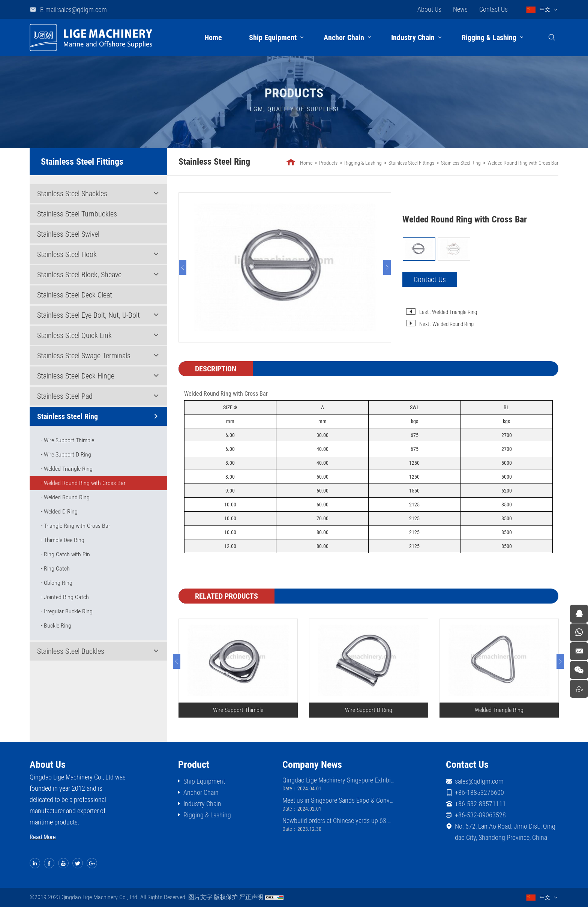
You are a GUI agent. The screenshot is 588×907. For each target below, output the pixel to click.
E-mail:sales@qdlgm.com (73, 10)
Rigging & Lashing (489, 38)
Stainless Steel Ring (67, 416)
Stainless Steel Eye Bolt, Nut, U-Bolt (88, 315)
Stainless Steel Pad (65, 396)
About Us (429, 9)
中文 (545, 9)
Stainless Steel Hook (67, 254)
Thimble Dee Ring (64, 540)
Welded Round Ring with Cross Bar (85, 483)
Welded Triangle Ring (68, 469)
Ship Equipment (273, 38)
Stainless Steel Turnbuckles (77, 214)
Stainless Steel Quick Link (74, 335)
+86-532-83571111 (480, 804)
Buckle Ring (58, 625)
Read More (43, 837)
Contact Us (493, 9)
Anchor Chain (344, 38)
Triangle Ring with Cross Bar (77, 526)
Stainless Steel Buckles (71, 651)
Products (329, 163)
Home (213, 38)
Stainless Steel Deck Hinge (76, 376)
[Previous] (183, 267)
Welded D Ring (61, 511)
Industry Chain (413, 38)
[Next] (387, 267)
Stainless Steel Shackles (72, 194)
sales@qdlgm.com (479, 781)
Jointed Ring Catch (66, 597)
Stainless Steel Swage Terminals (84, 356)
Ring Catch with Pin (67, 554)
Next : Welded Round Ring (447, 324)
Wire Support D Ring (67, 454)
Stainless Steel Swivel (68, 234)
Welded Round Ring (67, 497)
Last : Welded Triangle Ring (448, 312)
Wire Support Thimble (69, 440)
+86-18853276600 (479, 792)
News (460, 9)
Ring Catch (57, 568)
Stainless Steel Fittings (412, 163)
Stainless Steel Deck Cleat (75, 295)
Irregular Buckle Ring (68, 611)
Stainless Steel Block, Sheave (79, 275)
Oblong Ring (58, 583)
